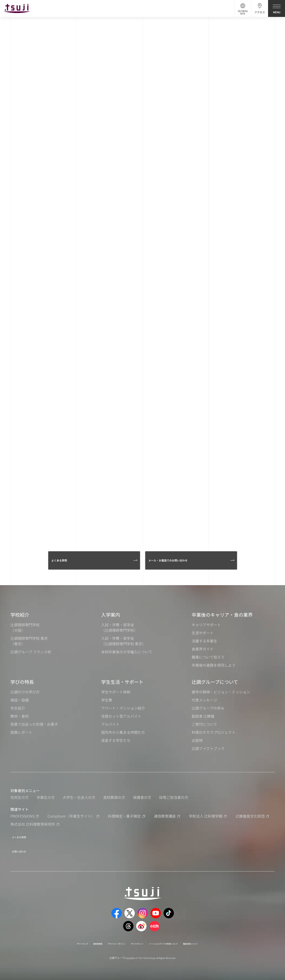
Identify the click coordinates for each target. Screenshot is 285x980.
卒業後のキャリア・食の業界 (222, 617)
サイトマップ (52, 941)
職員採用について (219, 941)
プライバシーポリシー (104, 941)
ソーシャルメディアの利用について (176, 941)
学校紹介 (20, 617)
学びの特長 (22, 684)
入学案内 (111, 617)
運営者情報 (75, 941)
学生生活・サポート (122, 684)
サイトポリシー (135, 941)
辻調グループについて (215, 684)
